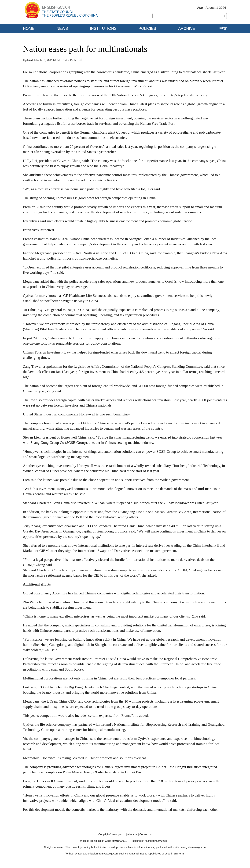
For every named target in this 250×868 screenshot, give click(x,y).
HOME (29, 28)
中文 (223, 28)
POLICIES (147, 28)
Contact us (145, 834)
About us (132, 834)
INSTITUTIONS (103, 28)
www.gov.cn (119, 834)
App (200, 8)
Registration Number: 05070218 (149, 841)
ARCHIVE (187, 28)
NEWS (62, 28)
